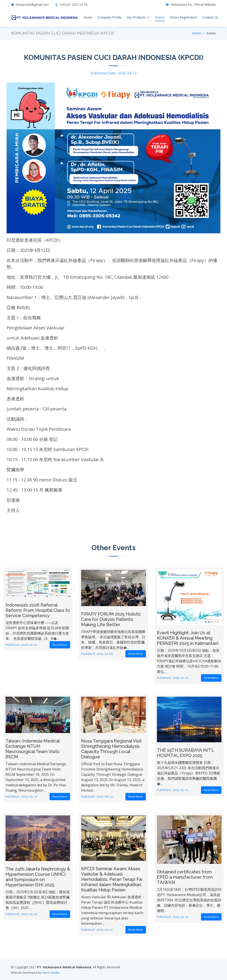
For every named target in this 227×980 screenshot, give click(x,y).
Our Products (136, 17)
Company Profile (110, 17)
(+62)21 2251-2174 (71, 5)
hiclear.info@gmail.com (32, 5)
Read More (60, 645)
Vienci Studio (51, 973)
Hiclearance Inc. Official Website (193, 5)
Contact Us (210, 17)
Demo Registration (183, 17)
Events (160, 17)
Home (88, 17)
